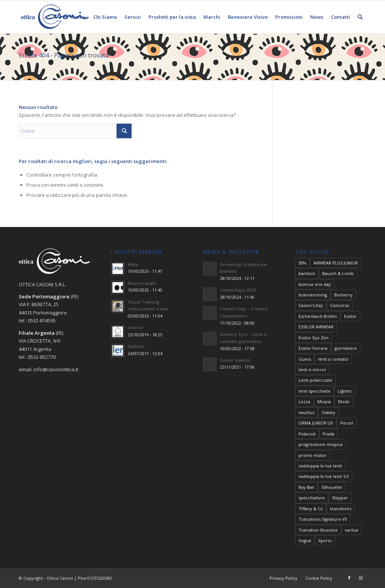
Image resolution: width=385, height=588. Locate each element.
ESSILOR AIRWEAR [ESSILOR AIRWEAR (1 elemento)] (316, 327)
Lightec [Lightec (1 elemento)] (345, 391)
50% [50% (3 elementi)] (302, 263)
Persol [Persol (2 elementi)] (347, 423)
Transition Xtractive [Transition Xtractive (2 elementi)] (318, 530)
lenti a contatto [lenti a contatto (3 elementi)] (333, 359)
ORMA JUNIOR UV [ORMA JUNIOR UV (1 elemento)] (316, 423)
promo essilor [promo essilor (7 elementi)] (313, 455)
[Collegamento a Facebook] (349, 578)
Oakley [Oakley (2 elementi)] (328, 412)
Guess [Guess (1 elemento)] (305, 359)
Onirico (135, 327)
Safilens (136, 346)
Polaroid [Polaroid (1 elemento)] (307, 434)
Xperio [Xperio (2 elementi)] (325, 540)
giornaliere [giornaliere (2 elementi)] (346, 348)
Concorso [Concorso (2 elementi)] (340, 305)
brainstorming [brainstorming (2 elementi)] (313, 295)
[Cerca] (360, 17)
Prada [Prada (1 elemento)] (328, 434)
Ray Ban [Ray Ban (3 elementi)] (306, 487)
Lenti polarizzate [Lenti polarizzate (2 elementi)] (315, 380)
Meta (133, 264)
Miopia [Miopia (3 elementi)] (324, 401)
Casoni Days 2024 (238, 290)
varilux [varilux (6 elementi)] (352, 530)
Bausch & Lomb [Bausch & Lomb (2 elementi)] (338, 273)
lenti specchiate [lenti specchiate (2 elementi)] (315, 391)
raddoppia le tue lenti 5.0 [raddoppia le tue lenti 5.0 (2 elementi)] (324, 476)
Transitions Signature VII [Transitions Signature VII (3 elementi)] (323, 519)
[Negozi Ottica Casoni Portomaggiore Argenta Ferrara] (55, 17)
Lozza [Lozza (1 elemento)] (304, 401)
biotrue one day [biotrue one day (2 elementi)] (315, 284)
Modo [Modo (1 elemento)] (344, 401)
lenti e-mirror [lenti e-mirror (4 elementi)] (312, 370)
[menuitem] (79, 17)
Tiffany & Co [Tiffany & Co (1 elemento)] (311, 509)
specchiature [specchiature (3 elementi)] (312, 498)
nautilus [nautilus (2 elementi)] (306, 412)
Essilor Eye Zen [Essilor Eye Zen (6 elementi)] (314, 338)
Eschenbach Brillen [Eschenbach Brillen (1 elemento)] (318, 316)
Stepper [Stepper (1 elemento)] (340, 498)
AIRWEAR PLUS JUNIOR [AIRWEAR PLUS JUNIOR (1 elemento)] (336, 263)
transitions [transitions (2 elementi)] (341, 509)
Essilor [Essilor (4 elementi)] (350, 316)
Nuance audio (142, 283)
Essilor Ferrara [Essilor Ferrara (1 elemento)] (313, 348)
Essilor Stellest (235, 360)
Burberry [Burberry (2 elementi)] (343, 295)
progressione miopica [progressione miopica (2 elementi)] (321, 444)
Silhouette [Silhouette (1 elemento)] (332, 487)
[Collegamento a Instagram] (361, 578)
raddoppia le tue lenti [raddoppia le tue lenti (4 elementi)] (320, 466)
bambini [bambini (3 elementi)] (307, 273)
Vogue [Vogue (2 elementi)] (305, 540)
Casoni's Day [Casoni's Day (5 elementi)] (311, 305)
